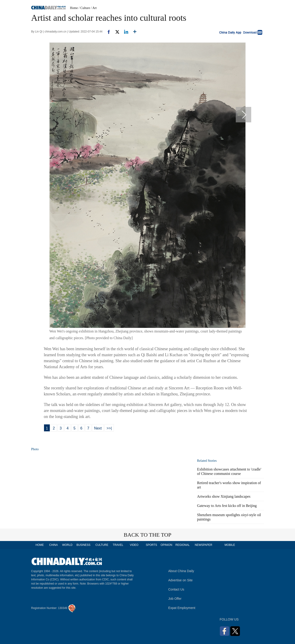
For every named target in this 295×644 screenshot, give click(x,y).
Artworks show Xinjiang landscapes (224, 496)
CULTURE (102, 545)
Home (74, 8)
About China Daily (181, 571)
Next (98, 428)
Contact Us (176, 589)
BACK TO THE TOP (148, 535)
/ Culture (84, 8)
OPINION (167, 545)
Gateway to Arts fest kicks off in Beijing (227, 506)
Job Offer (175, 599)
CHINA (53, 545)
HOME (40, 545)
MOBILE (230, 545)
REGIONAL (183, 545)
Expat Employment (182, 608)
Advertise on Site (180, 580)
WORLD (67, 545)
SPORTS (151, 545)
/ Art (94, 8)
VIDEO (134, 545)
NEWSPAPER (203, 545)
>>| (109, 428)
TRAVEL (118, 545)
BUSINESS (84, 545)
